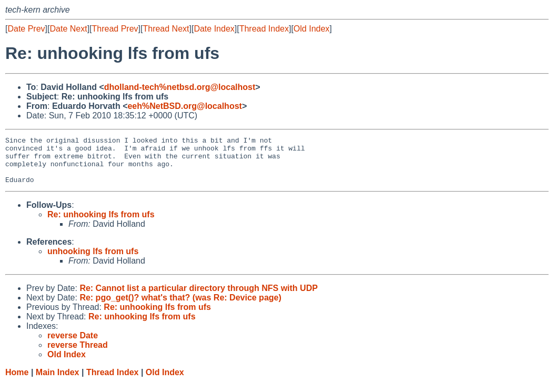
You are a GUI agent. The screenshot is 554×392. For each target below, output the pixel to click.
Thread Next (166, 29)
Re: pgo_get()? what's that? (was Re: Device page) (180, 307)
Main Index (58, 382)
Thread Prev (115, 29)
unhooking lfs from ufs (93, 261)
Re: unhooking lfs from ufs (101, 224)
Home (17, 382)
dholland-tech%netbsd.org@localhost (180, 87)
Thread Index (264, 29)
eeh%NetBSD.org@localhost (184, 106)
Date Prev (26, 29)
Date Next (68, 29)
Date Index (214, 29)
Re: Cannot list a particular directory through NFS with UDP (198, 298)
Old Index (311, 29)
